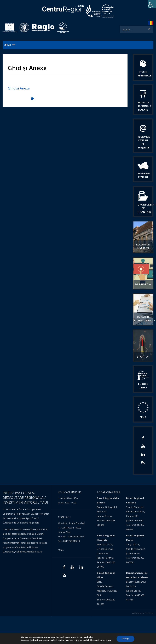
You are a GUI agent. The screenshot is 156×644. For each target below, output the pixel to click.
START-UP (143, 357)
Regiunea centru (144, 175)
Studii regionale (144, 74)
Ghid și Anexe (19, 88)
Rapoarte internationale (144, 319)
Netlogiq (149, 613)
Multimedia (143, 284)
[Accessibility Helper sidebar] (152, 4)
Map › (61, 550)
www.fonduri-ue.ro (32, 552)
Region (63, 9)
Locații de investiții (143, 246)
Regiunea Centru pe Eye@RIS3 (144, 142)
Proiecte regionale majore (144, 106)
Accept (125, 639)
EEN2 (143, 417)
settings (107, 640)
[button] (7, 45)
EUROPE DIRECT (143, 386)
